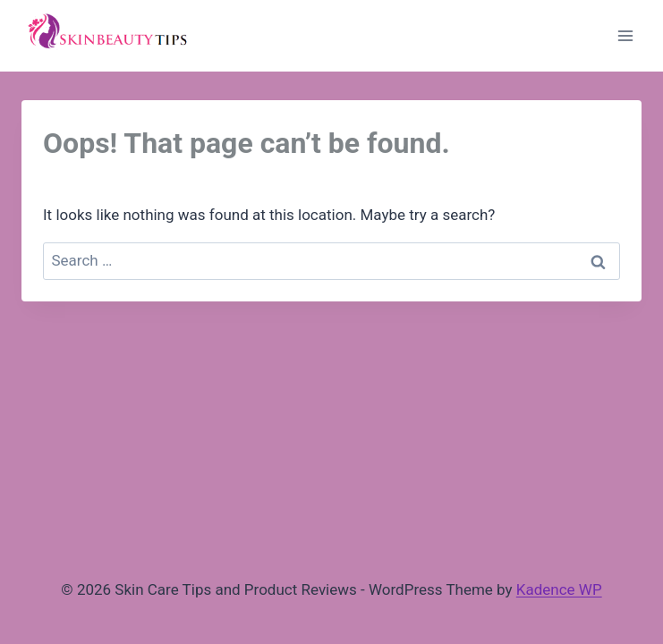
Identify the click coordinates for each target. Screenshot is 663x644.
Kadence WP (559, 589)
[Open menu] (625, 35)
